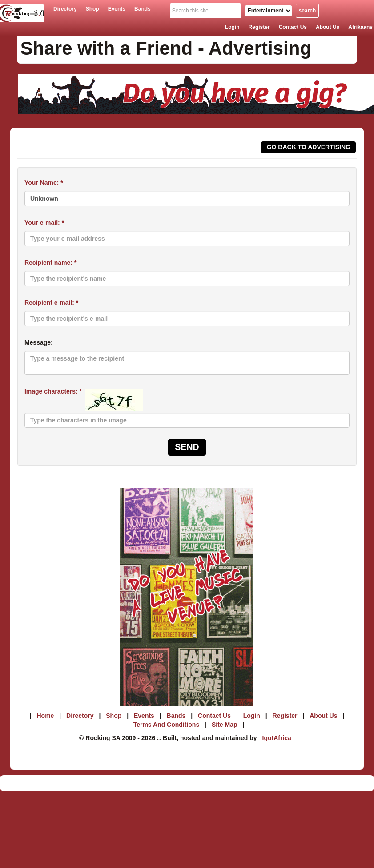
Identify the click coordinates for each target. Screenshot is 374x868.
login (232, 27)
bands (143, 9)
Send (187, 447)
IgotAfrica (277, 738)
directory (65, 9)
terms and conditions (167, 725)
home (45, 716)
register (259, 27)
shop (92, 9)
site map (225, 725)
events (117, 9)
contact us (293, 27)
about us (328, 27)
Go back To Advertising (309, 147)
